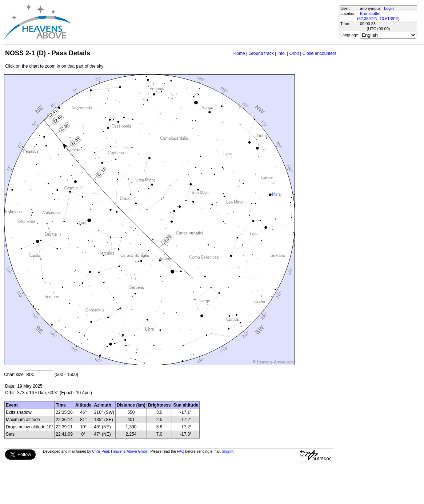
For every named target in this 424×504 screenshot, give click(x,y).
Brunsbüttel (370, 13)
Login (389, 8)
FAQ (181, 451)
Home (239, 53)
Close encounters (319, 53)
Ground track (261, 53)
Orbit (294, 53)
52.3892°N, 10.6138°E (379, 19)
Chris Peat (101, 451)
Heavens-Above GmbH (130, 451)
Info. (282, 53)
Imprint (228, 451)
